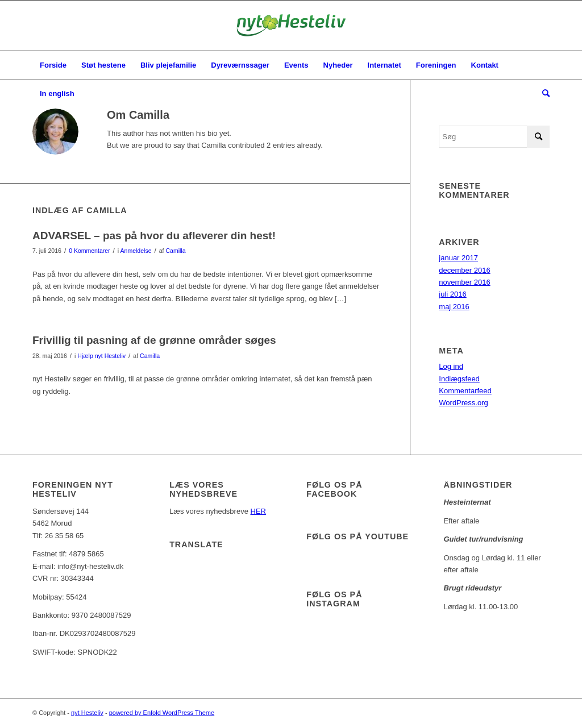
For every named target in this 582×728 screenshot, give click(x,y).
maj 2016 (454, 307)
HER (258, 511)
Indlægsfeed (459, 379)
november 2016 (464, 282)
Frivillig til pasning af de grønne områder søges (154, 340)
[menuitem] (53, 65)
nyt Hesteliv (87, 713)
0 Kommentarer (89, 251)
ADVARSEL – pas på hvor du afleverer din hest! (154, 236)
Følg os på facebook (334, 489)
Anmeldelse (136, 251)
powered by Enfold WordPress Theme (162, 713)
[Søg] (542, 94)
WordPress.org (463, 403)
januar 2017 (458, 258)
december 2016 (464, 270)
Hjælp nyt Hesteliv (101, 356)
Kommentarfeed (465, 391)
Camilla (175, 251)
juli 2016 (452, 294)
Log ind (451, 366)
